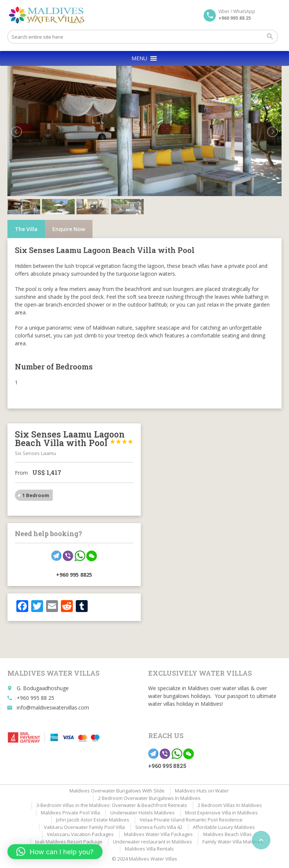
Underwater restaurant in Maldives (152, 842)
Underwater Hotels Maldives (142, 813)
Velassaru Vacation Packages (80, 834)
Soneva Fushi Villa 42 (159, 827)
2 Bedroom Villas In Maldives (230, 805)
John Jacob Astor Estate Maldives (93, 820)
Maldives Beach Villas (228, 834)
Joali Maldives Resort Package (69, 842)
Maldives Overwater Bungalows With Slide (117, 791)
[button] (139, 58)
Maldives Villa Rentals (149, 849)
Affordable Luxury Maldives (224, 827)
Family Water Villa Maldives (233, 842)
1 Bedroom (36, 495)
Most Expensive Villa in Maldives (221, 813)
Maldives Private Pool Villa (70, 813)
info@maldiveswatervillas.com (53, 707)
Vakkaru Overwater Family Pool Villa (84, 827)
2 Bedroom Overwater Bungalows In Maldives (149, 798)
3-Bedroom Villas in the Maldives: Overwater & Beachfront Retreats (112, 805)
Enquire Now (69, 229)
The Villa (26, 229)
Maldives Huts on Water (202, 791)
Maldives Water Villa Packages (158, 834)
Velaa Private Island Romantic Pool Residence (191, 820)
